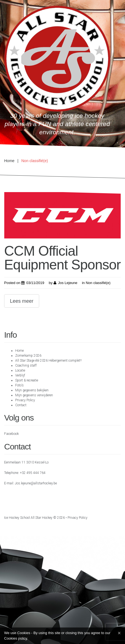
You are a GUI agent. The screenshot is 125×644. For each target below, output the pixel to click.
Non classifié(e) (98, 283)
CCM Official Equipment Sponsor (62, 258)
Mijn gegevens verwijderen (34, 395)
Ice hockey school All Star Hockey (28, 518)
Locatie (20, 370)
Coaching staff (26, 365)
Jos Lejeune (68, 283)
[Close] (119, 633)
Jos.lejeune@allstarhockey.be (36, 483)
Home (9, 161)
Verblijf (20, 375)
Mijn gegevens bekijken (32, 390)
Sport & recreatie (27, 380)
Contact (21, 405)
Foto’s (19, 385)
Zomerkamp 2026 (28, 356)
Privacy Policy (25, 400)
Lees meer (22, 301)
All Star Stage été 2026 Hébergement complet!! (48, 361)
